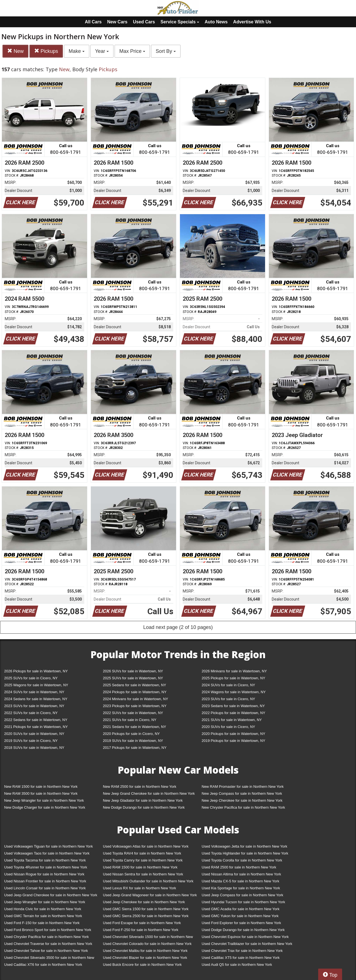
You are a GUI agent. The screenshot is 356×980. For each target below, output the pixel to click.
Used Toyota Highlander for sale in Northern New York (245, 853)
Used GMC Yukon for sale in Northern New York (240, 916)
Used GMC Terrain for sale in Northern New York (43, 916)
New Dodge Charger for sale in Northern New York (45, 807)
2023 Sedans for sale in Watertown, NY (233, 706)
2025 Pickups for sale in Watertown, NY (233, 678)
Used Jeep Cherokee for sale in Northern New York (144, 902)
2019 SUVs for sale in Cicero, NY (31, 741)
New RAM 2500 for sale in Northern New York (140, 787)
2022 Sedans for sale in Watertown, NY (36, 720)
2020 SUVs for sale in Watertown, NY (34, 734)
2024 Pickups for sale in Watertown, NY (135, 692)
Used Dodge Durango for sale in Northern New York (243, 930)
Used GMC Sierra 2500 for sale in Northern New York (146, 916)
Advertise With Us (252, 22)
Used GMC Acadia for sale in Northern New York (241, 909)
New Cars (117, 22)
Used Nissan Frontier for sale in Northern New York (45, 881)
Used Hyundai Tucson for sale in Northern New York (243, 902)
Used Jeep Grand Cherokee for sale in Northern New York (51, 895)
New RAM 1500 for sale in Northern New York (41, 787)
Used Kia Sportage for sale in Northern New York (241, 888)
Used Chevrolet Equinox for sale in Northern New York (245, 937)
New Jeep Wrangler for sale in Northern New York (44, 800)
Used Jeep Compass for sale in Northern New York (242, 895)
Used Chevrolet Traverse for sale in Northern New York (48, 944)
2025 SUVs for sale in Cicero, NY (31, 678)
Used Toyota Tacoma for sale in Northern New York (45, 860)
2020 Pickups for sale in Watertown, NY (233, 734)
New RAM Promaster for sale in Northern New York (243, 787)
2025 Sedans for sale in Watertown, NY (134, 685)
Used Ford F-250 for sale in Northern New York (141, 930)
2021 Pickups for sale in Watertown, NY (36, 727)
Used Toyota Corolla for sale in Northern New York (242, 860)
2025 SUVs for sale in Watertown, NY (133, 678)
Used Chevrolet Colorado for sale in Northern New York (147, 944)
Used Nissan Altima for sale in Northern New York (241, 874)
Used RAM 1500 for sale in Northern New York (140, 867)
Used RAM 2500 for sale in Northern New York (239, 867)
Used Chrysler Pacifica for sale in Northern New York (46, 937)
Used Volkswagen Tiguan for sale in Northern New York (49, 846)
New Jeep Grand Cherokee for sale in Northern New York (149, 793)
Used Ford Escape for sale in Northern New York (142, 923)
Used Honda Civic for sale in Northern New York (43, 909)
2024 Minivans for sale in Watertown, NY (135, 699)
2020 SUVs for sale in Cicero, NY (228, 727)
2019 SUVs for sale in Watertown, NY (133, 741)
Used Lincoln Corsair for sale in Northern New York (45, 888)
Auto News (216, 22)
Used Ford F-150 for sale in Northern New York (42, 923)
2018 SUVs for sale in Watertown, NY (34, 748)
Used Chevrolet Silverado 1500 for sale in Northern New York (148, 938)
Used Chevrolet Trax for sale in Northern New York (242, 951)
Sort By (166, 51)
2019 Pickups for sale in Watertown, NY (233, 741)
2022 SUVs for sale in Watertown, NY (133, 713)
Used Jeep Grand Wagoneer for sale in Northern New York (150, 895)
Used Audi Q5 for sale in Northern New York (237, 965)
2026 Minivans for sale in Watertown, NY (234, 671)
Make (77, 51)
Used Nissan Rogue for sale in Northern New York (44, 874)
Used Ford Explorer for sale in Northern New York (241, 923)
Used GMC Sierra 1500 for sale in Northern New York (146, 909)
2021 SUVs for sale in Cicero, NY (130, 720)
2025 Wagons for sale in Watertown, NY (36, 685)
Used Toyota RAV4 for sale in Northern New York (142, 853)
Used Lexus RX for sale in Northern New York (139, 888)
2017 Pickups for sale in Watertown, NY (135, 748)
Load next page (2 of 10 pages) (178, 627)
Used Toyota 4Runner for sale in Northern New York (46, 867)
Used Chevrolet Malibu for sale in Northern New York (145, 951)
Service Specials (180, 22)
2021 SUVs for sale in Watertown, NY (232, 720)
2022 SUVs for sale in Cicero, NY (31, 713)
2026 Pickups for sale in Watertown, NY (36, 671)
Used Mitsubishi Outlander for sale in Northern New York (148, 881)
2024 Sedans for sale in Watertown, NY (36, 699)
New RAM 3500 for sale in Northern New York (41, 793)
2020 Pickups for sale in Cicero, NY (131, 734)
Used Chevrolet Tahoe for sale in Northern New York (46, 951)
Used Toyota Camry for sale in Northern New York (143, 860)
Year (102, 51)
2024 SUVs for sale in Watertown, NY (34, 692)
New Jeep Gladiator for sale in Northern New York (143, 800)
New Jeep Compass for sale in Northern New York (242, 793)
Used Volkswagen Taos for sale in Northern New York (47, 853)
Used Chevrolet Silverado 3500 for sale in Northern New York (49, 959)
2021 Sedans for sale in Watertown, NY (134, 727)
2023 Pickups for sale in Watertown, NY (135, 706)
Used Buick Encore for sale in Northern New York (142, 965)
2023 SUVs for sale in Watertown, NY (34, 706)
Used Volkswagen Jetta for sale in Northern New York (244, 846)
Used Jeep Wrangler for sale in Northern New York (45, 902)
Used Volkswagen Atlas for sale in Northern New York (146, 846)
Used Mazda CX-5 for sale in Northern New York (240, 881)
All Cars (93, 22)
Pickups (46, 51)
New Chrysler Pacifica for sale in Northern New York (243, 807)
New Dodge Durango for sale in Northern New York (144, 807)
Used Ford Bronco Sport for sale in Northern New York (48, 930)
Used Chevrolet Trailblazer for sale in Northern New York (247, 944)
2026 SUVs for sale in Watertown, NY (133, 671)
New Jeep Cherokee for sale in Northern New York (242, 800)
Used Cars (144, 22)
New (15, 51)
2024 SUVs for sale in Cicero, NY (228, 685)
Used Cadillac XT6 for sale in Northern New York (43, 965)
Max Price (132, 51)
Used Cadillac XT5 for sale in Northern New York (241, 958)
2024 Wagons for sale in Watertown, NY (234, 692)
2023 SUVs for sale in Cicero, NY (228, 699)
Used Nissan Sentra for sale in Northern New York (143, 874)
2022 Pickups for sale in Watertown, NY (233, 713)
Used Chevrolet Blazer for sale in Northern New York (145, 958)
